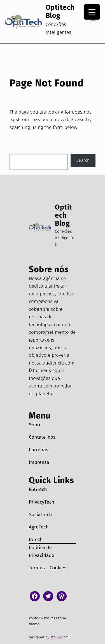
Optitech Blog (60, 12)
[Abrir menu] (93, 22)
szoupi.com (60, 637)
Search (83, 160)
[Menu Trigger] (92, 12)
